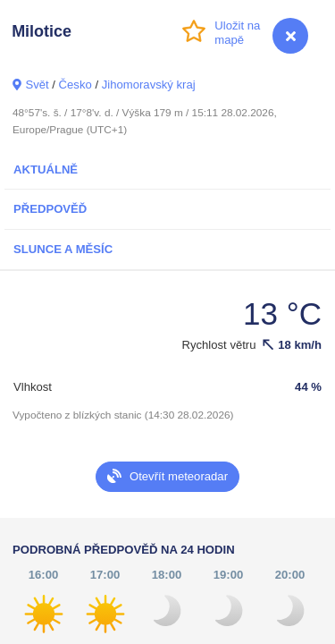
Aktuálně (46, 169)
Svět (37, 85)
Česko (75, 85)
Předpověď (50, 209)
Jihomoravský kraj (149, 85)
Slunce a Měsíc (63, 249)
